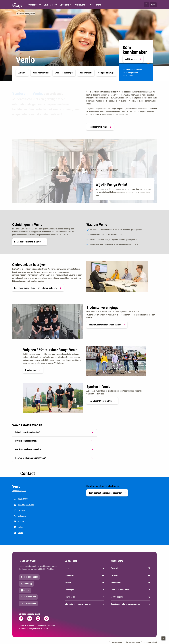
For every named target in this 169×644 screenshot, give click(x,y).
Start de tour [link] (33, 370)
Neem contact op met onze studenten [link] (107, 493)
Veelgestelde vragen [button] (106, 73)
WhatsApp (26, 584)
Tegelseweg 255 (19, 491)
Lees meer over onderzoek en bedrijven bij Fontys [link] (38, 288)
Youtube (21, 521)
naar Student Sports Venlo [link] (102, 401)
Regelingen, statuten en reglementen (131, 604)
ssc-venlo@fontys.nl (26, 505)
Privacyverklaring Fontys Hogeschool (141, 642)
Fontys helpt (84, 597)
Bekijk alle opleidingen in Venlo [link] (30, 242)
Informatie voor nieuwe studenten (84, 604)
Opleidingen (84, 575)
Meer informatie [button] (86, 73)
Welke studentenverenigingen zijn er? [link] (107, 325)
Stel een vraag (28, 604)
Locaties (131, 575)
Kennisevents (131, 583)
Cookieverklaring (116, 642)
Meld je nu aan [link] (133, 59)
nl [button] (153, 5)
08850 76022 (23, 499)
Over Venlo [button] (22, 73)
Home (84, 568)
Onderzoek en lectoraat (131, 590)
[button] (146, 5)
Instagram (22, 516)
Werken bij (131, 568)
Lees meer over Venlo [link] (100, 127)
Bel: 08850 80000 (29, 577)
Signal (25, 590)
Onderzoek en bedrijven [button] (64, 73)
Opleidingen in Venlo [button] (41, 73)
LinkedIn (21, 527)
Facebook (22, 510)
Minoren (84, 583)
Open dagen (84, 590)
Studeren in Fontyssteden (27, 14)
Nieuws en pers (131, 597)
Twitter (21, 533)
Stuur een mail (28, 597)
